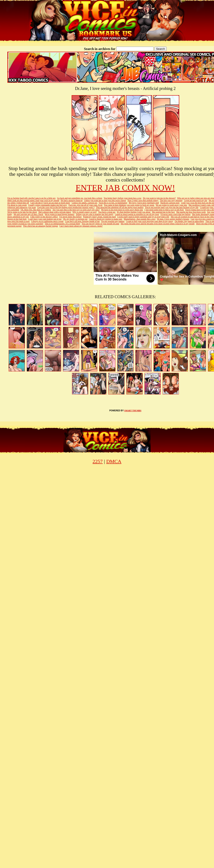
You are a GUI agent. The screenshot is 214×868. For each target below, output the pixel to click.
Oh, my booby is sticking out (75, 219)
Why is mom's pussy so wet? (85, 212)
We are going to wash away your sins (171, 205)
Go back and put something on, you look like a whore (80, 198)
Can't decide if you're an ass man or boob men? (50, 203)
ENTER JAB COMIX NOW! (125, 188)
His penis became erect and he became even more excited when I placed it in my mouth (158, 224)
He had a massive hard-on (72, 200)
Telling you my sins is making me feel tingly (95, 214)
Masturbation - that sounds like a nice (140, 219)
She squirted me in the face (163, 212)
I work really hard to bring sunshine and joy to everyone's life (143, 217)
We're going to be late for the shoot (22, 212)
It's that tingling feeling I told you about (134, 212)
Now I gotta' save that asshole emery (143, 200)
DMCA (114, 461)
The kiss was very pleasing (171, 200)
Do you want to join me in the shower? (159, 198)
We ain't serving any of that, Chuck (29, 214)
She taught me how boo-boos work (191, 212)
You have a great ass (107, 212)
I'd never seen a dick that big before (176, 214)
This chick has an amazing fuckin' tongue (40, 226)
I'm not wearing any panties (113, 221)
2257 (98, 461)
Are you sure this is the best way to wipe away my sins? (76, 210)
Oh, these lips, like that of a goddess (36, 210)
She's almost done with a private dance (55, 212)
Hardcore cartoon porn (170, 203)
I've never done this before (70, 217)
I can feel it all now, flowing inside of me (82, 221)
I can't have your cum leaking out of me (45, 219)
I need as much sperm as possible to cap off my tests (137, 214)
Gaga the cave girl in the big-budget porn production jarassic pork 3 (66, 207)
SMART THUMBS (133, 411)
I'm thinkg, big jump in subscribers (189, 221)
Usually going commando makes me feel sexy (48, 205)
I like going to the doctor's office (44, 217)
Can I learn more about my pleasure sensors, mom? (81, 226)
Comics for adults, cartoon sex (84, 203)
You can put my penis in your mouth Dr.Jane (100, 224)
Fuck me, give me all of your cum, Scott (85, 205)
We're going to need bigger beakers (60, 214)
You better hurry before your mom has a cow (123, 198)
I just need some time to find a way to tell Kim (164, 210)
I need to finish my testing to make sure (106, 219)
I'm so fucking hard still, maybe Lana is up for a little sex (31, 198)
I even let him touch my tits (196, 200)
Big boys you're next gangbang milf (144, 203)
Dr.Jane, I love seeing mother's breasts (173, 219)
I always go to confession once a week (47, 221)
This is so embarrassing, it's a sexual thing (62, 224)
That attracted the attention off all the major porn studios (120, 207)
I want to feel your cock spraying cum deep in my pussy (150, 221)
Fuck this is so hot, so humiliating (113, 203)
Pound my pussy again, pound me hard (99, 217)
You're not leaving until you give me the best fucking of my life (172, 207)
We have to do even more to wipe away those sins (122, 210)
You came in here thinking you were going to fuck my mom (129, 205)
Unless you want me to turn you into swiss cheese (105, 200)
